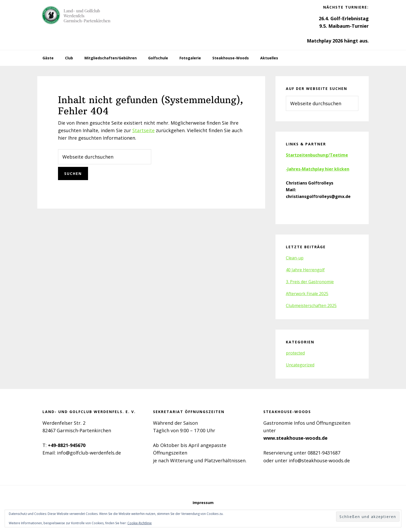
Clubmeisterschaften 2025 (311, 306)
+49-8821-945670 (67, 445)
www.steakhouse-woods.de (295, 438)
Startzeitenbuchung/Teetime (317, 155)
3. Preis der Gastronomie (310, 282)
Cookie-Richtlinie (140, 523)
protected (295, 353)
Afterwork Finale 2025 (307, 294)
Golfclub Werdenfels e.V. (76, 16)
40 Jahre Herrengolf (305, 270)
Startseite (143, 130)
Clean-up (295, 258)
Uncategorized (300, 365)
